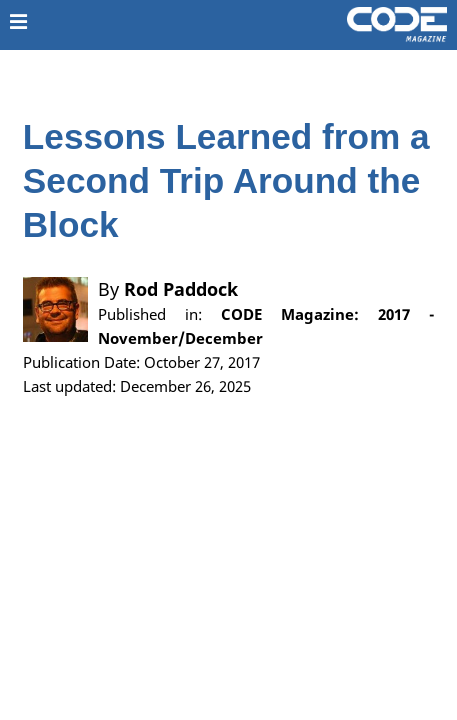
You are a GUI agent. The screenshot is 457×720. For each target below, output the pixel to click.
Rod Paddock (181, 289)
